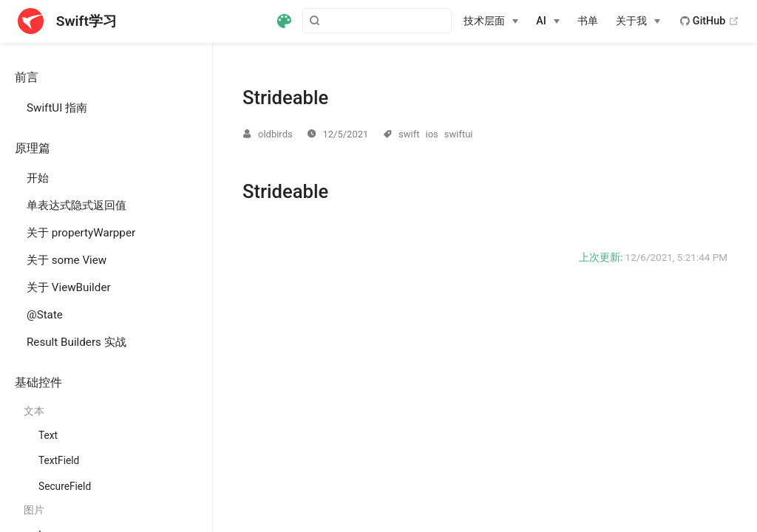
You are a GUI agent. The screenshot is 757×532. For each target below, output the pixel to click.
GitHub (710, 21)
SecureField (65, 486)
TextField (59, 460)
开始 (38, 178)
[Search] (377, 21)
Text (48, 435)
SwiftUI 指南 (57, 108)
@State (45, 315)
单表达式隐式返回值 (77, 205)
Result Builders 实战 (77, 342)
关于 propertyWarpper (81, 233)
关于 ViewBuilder (69, 287)
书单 (588, 21)
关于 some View (67, 260)
